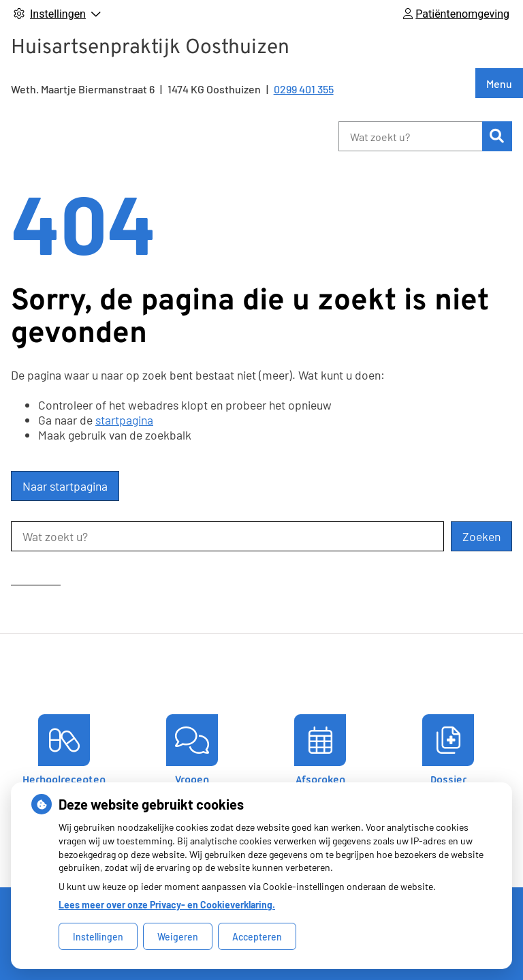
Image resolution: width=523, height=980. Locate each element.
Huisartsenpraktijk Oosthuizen (150, 48)
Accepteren (257, 937)
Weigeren (178, 937)
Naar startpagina (65, 486)
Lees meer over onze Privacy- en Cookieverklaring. (167, 905)
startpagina (124, 420)
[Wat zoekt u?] (410, 136)
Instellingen (98, 937)
